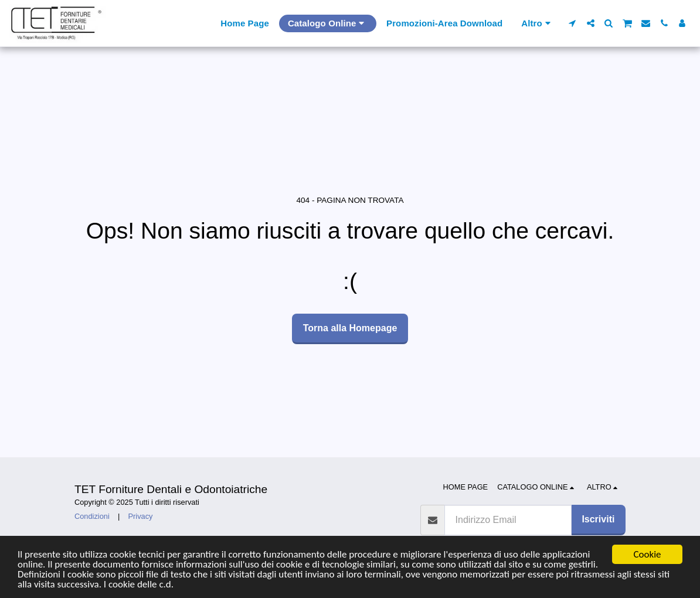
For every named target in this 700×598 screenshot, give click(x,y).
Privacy (141, 516)
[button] (572, 23)
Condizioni (92, 516)
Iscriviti (598, 519)
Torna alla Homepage (350, 328)
